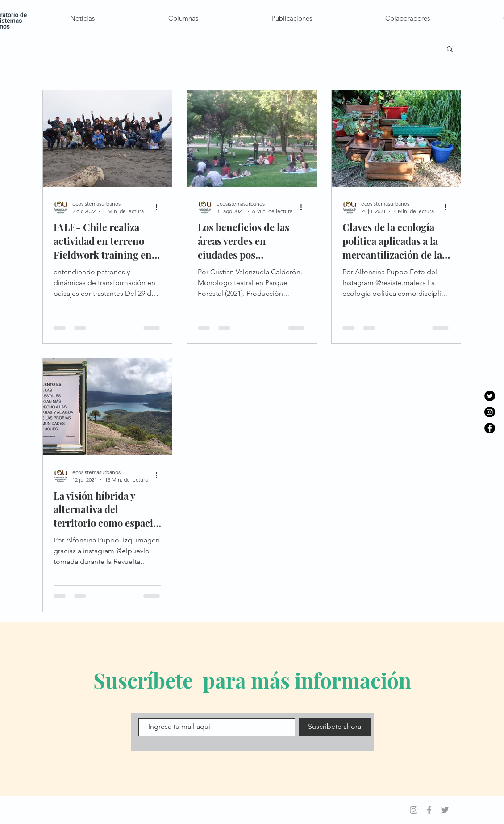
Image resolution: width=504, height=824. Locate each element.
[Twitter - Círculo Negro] (490, 396)
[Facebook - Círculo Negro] (490, 428)
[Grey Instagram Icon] (414, 810)
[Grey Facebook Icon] (429, 810)
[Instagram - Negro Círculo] (490, 412)
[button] (450, 50)
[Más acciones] (160, 207)
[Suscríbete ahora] (335, 727)
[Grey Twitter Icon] (445, 810)
